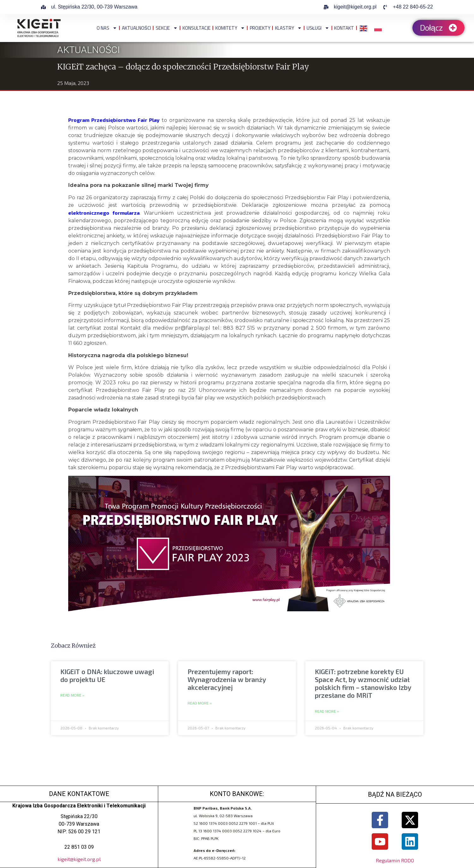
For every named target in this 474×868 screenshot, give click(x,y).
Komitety (230, 28)
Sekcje (167, 28)
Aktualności (136, 28)
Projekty (260, 28)
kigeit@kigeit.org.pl (79, 859)
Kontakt (344, 28)
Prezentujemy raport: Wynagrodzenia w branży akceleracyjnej (227, 679)
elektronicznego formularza (104, 213)
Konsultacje (197, 28)
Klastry (288, 28)
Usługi (318, 28)
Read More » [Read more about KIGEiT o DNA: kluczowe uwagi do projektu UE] (72, 695)
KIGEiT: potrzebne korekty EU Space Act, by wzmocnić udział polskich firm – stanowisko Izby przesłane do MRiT (363, 683)
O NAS (107, 28)
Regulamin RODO (395, 860)
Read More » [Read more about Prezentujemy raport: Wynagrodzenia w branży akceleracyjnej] (200, 703)
